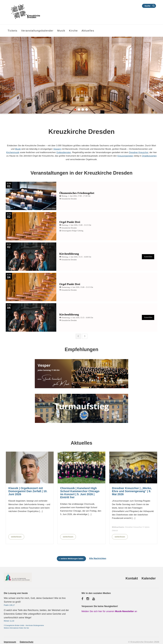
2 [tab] (80, 110)
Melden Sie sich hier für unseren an (109, 611)
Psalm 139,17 (9, 604)
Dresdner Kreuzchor (139, 152)
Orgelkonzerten (149, 156)
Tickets (13, 31)
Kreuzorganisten (125, 156)
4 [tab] (87, 110)
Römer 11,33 (9, 620)
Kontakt (132, 578)
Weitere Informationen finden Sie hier (16, 627)
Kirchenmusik (13, 152)
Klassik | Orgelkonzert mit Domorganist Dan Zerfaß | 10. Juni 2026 (28, 491)
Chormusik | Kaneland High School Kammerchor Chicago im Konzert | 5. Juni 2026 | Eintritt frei (80, 492)
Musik (18, 149)
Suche (147, 6)
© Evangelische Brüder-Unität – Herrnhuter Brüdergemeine (24, 625)
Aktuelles (88, 31)
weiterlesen (16, 536)
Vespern (57, 149)
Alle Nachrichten (98, 558)
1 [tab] (76, 110)
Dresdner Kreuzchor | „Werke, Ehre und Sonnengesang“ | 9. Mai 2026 (132, 491)
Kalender (149, 578)
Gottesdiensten (64, 152)
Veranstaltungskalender (37, 31)
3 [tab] (83, 110)
